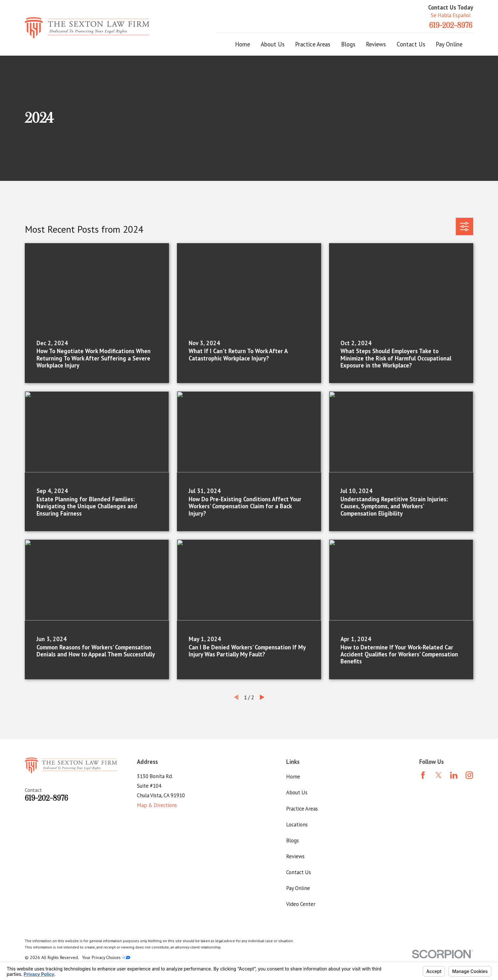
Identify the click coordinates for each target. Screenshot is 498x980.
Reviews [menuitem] (376, 44)
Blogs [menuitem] (348, 44)
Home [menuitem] (242, 44)
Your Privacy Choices (106, 957)
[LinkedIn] (454, 775)
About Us (297, 792)
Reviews (295, 856)
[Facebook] (423, 775)
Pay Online (298, 888)
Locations (297, 825)
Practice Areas (302, 809)
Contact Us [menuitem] (411, 44)
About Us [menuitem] (273, 44)
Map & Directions (157, 805)
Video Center (301, 904)
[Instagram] (469, 775)
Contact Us (299, 872)
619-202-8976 (451, 26)
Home (293, 777)
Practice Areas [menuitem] (313, 44)
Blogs (293, 840)
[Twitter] (438, 775)
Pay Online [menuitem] (449, 44)
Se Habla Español (451, 15)
